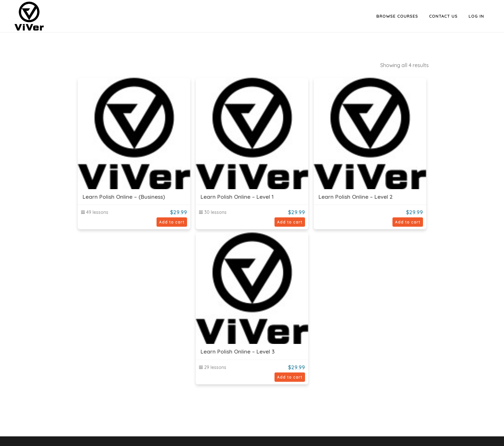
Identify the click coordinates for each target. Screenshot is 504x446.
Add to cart (172, 222)
